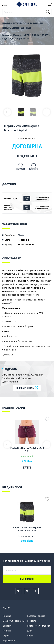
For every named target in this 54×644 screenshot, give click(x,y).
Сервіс (6, 636)
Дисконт (7, 626)
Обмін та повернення (14, 621)
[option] (27, 76)
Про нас (7, 616)
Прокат (31, 636)
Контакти (32, 621)
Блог (30, 631)
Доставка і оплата (36, 616)
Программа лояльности (39, 626)
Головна (6, 35)
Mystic (21, 235)
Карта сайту (9, 641)
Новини (7, 631)
